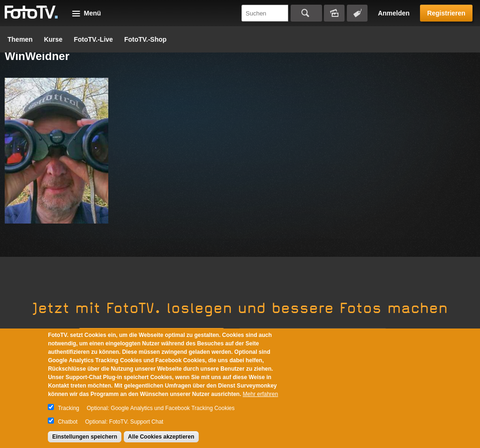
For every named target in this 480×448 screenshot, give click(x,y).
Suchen (306, 13)
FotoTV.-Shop (145, 39)
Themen (20, 39)
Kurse (53, 39)
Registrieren (446, 13)
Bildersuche (334, 13)
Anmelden (394, 13)
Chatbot (67, 422)
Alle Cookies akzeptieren (161, 437)
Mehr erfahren (260, 394)
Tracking (68, 408)
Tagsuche (357, 13)
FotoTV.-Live (93, 39)
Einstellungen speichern (85, 437)
